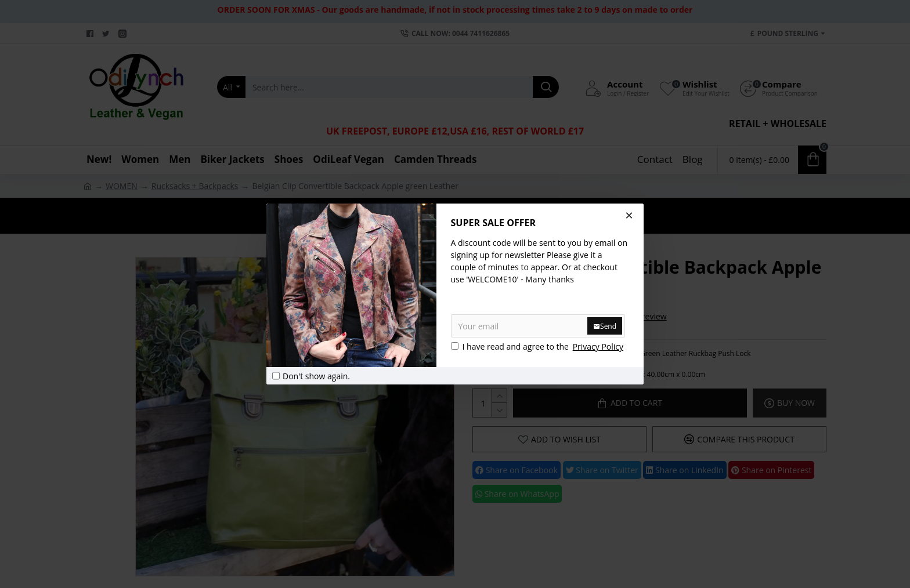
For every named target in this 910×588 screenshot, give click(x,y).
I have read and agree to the (538, 346)
